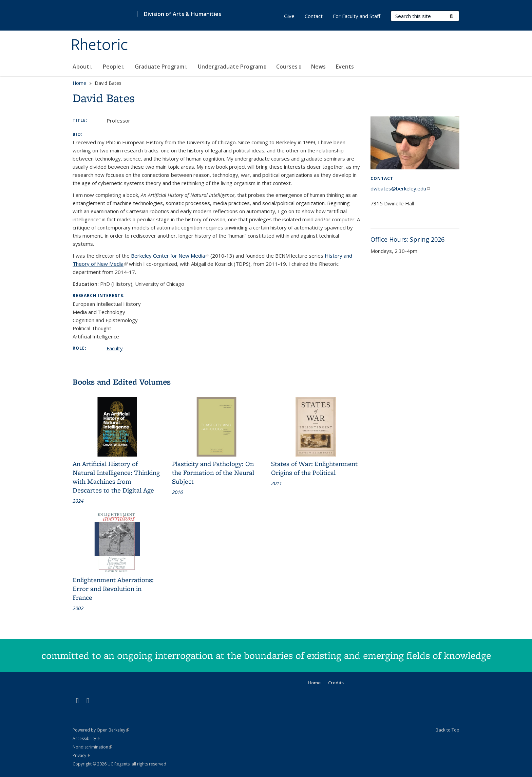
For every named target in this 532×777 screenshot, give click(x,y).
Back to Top (448, 730)
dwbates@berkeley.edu (400, 188)
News (318, 67)
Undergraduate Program (232, 67)
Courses (289, 67)
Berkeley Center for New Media (170, 256)
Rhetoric (100, 45)
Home (79, 83)
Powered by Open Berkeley (101, 730)
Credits (336, 683)
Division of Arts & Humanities (183, 14)
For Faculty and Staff (357, 16)
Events (345, 67)
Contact (314, 16)
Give (289, 16)
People (114, 67)
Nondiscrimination (92, 747)
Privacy (81, 755)
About (83, 67)
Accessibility (86, 738)
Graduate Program (161, 67)
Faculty (115, 348)
